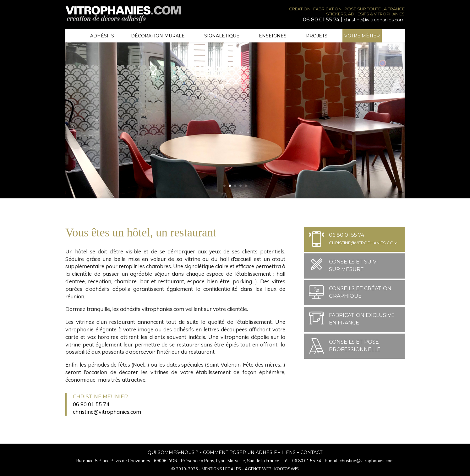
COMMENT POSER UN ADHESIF (240, 452)
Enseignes (273, 36)
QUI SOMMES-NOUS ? (173, 452)
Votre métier (362, 36)
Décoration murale (158, 36)
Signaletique (222, 36)
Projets (317, 36)
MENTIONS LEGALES (221, 469)
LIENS (289, 452)
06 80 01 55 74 (321, 19)
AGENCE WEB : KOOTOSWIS (272, 469)
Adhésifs (102, 36)
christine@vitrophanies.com (374, 20)
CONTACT (311, 452)
